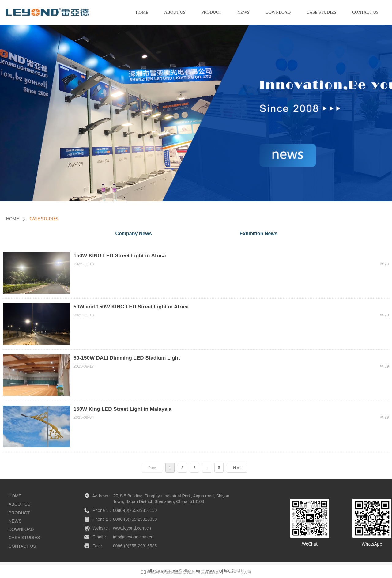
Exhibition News (258, 234)
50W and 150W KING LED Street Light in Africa (131, 307)
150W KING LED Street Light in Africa (120, 256)
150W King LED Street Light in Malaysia (123, 409)
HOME (13, 219)
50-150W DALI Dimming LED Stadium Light (127, 358)
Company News (133, 234)
